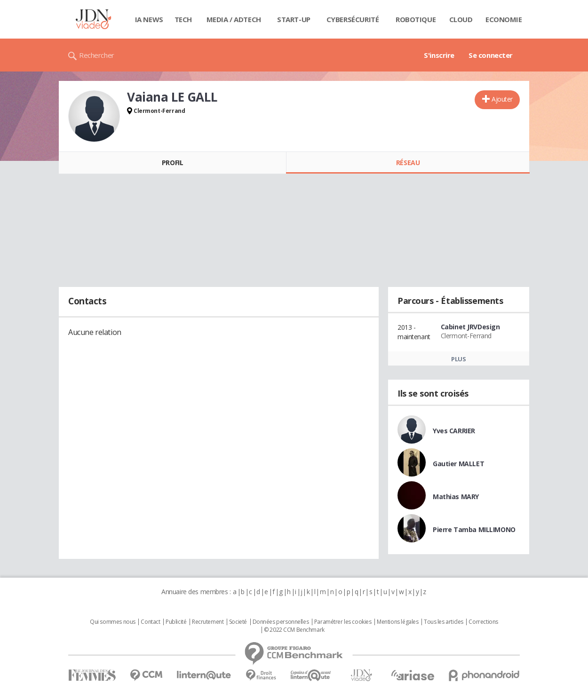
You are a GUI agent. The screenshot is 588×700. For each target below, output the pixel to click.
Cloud (461, 19)
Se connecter (491, 55)
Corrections (483, 622)
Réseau (408, 163)
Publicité (176, 622)
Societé (238, 622)
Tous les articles (444, 622)
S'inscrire (439, 55)
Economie (504, 19)
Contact (150, 622)
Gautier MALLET (458, 464)
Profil (172, 163)
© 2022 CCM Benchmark (294, 630)
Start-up (294, 19)
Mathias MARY (456, 497)
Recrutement (208, 622)
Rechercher (97, 55)
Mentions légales (397, 622)
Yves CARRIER (454, 431)
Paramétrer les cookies (343, 622)
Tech (183, 19)
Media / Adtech (234, 19)
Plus (458, 359)
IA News (149, 19)
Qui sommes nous (113, 622)
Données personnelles (281, 622)
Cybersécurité (353, 19)
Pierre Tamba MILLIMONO (474, 529)
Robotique (416, 19)
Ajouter (502, 99)
